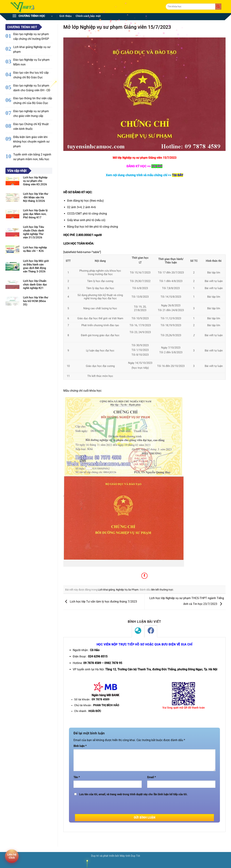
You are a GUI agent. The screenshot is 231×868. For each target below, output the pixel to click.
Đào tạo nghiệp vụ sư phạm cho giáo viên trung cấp (31, 114)
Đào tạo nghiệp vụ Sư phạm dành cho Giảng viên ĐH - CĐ (32, 88)
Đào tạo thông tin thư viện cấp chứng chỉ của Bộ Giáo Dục (33, 101)
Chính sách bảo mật (88, 16)
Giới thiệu (65, 16)
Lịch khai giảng (106, 590)
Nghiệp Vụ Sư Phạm (127, 590)
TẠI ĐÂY (178, 175)
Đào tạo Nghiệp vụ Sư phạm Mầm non (31, 62)
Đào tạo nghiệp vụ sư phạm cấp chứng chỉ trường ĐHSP (31, 36)
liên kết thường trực (162, 590)
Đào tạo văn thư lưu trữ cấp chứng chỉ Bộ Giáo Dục (31, 75)
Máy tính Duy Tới (130, 856)
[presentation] (101, 807)
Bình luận (80, 746)
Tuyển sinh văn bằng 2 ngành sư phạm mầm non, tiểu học (32, 157)
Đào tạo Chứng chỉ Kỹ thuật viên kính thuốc (31, 126)
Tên (77, 777)
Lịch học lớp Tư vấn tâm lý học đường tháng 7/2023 (100, 602)
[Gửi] (218, 7)
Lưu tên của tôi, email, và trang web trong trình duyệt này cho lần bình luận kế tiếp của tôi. (133, 794)
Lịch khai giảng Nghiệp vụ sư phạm (32, 49)
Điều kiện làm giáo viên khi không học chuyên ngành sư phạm (31, 142)
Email (152, 777)
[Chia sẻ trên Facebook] (144, 576)
